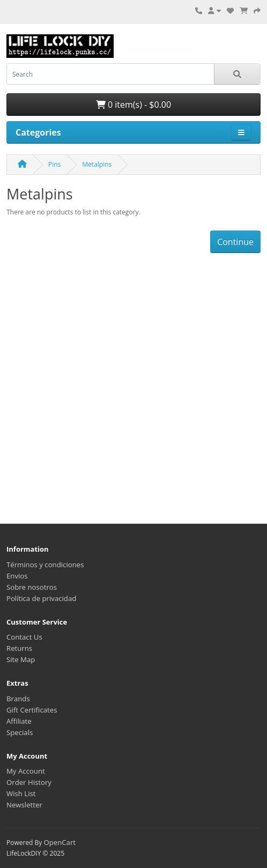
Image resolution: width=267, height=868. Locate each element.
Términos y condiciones (45, 565)
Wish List (21, 793)
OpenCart (60, 842)
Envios (17, 576)
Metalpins (97, 164)
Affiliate (19, 721)
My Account (26, 771)
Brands (18, 699)
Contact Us (24, 637)
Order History (29, 782)
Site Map (21, 659)
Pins (54, 164)
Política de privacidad (41, 598)
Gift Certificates (32, 710)
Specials (20, 732)
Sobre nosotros (32, 587)
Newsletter (24, 805)
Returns (19, 648)
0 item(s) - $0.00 (133, 105)
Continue (235, 242)
